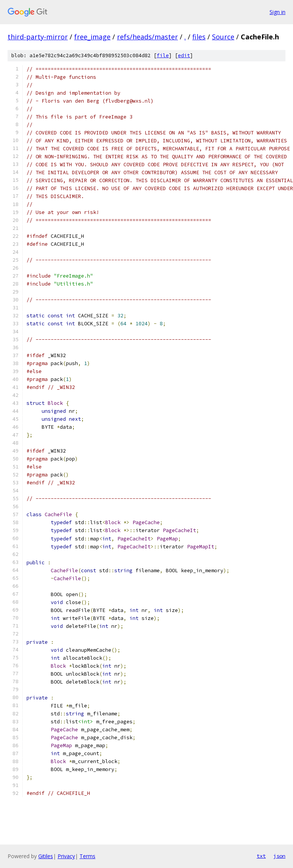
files (199, 37)
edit (184, 55)
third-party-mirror (38, 37)
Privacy (66, 856)
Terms (87, 856)
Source (223, 37)
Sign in (277, 12)
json (279, 856)
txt (261, 856)
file (163, 55)
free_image (92, 37)
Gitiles (46, 856)
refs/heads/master (147, 37)
